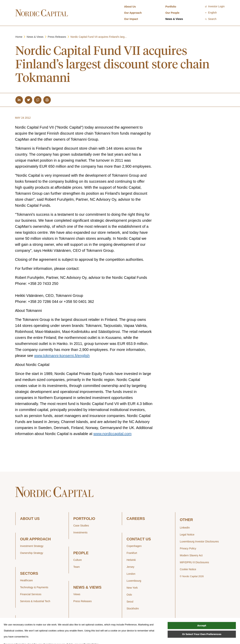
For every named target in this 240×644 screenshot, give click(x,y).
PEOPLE (81, 553)
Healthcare (26, 580)
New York (132, 588)
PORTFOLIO (84, 519)
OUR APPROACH (35, 539)
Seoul (130, 602)
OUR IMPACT (32, 622)
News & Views (174, 19)
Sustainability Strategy (33, 629)
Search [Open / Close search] (211, 19)
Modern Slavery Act (191, 555)
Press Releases (57, 37)
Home (19, 37)
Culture (78, 560)
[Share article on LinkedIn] (19, 100)
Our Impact (131, 19)
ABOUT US (30, 519)
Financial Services (31, 594)
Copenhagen (134, 546)
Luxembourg (134, 581)
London (131, 574)
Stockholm (133, 609)
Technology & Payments (34, 587)
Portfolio (171, 7)
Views (77, 594)
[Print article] (47, 100)
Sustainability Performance (36, 636)
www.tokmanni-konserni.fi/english (62, 356)
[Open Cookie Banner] (10, 640)
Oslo (129, 595)
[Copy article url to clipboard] (38, 100)
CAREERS (136, 519)
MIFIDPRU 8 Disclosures (194, 562)
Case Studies (81, 526)
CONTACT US (139, 539)
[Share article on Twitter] (28, 100)
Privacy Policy (188, 548)
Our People (172, 13)
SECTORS (29, 573)
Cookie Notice (188, 569)
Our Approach (133, 13)
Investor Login (215, 6)
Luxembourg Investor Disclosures (199, 541)
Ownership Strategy (32, 553)
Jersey (130, 567)
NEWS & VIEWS (87, 587)
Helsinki (131, 560)
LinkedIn (185, 528)
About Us (130, 7)
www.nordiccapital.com (112, 434)
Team (76, 567)
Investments (80, 532)
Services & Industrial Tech (35, 601)
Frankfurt (132, 553)
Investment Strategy (32, 546)
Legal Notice (187, 535)
